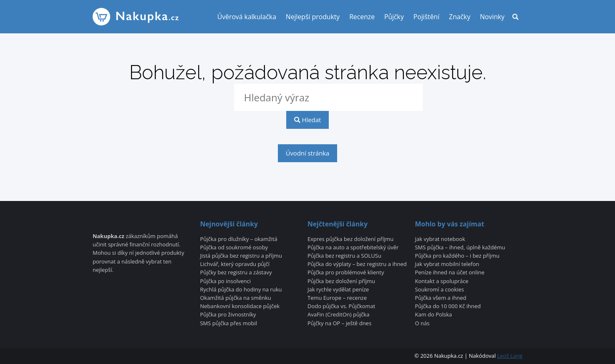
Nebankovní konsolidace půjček (240, 306)
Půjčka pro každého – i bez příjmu (457, 256)
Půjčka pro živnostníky (228, 315)
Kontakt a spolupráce (442, 281)
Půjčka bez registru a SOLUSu (344, 256)
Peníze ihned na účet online (450, 273)
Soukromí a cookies (440, 290)
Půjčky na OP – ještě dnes (339, 324)
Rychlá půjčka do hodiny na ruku (241, 290)
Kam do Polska (434, 315)
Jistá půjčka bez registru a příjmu (241, 256)
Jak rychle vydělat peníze (338, 290)
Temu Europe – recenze (337, 298)
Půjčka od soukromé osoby (234, 248)
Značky (460, 17)
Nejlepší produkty (313, 17)
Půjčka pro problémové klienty (346, 273)
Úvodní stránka (308, 153)
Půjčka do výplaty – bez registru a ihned (357, 264)
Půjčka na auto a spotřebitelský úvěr (353, 248)
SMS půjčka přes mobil (228, 324)
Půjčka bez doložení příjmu (341, 281)
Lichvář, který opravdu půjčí (235, 264)
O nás (422, 324)
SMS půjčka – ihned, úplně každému (460, 248)
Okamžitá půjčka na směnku (235, 298)
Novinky (492, 17)
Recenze (362, 17)
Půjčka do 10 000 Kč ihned (448, 306)
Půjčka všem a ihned (441, 298)
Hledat (307, 120)
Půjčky (394, 17)
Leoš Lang (510, 356)
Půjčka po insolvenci (225, 281)
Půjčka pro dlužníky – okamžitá (238, 239)
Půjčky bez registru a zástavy (236, 273)
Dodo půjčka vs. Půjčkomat (341, 306)
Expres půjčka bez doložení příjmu (350, 239)
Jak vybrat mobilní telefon (447, 264)
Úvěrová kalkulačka (247, 17)
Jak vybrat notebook (440, 239)
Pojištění (427, 17)
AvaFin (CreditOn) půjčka (338, 315)
